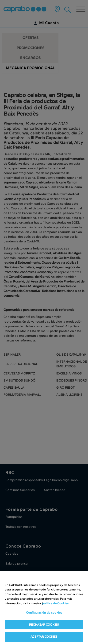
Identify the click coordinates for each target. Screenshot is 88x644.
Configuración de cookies (44, 613)
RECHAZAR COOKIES (44, 625)
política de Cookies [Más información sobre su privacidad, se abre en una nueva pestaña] (55, 603)
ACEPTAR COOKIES (44, 637)
